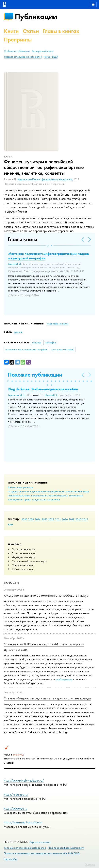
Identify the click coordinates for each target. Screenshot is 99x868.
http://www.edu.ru (16, 808)
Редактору (90, 864)
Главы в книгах (61, 31)
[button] (48, 246)
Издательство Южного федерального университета (45, 179)
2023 (45, 519)
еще (10, 524)
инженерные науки (19, 495)
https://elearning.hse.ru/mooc (23, 822)
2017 (85, 519)
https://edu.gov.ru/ (16, 794)
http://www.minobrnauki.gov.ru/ (24, 780)
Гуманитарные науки (23, 549)
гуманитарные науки (77, 491)
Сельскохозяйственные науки (29, 561)
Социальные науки (23, 565)
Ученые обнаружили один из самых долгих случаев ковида (47, 698)
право (28, 499)
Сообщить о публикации (17, 51)
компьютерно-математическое (50, 495)
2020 (65, 519)
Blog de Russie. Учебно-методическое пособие (43, 389)
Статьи (31, 31)
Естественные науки (24, 553)
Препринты (18, 40)
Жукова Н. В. (51, 395)
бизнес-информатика (20, 487)
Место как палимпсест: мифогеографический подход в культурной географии (49, 256)
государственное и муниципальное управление (36, 491)
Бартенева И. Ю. (17, 395)
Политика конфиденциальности (66, 848)
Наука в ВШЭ (51, 57)
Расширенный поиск (43, 51)
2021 (58, 519)
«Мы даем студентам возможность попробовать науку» (46, 595)
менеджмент (15, 499)
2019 (72, 519)
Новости (11, 583)
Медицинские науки (23, 557)
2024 (38, 519)
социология (39, 499)
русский (18, 332)
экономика (54, 499)
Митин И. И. (15, 264)
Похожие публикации (35, 375)
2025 (31, 519)
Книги (11, 31)
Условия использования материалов (25, 848)
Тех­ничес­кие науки (23, 569)
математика (76, 495)
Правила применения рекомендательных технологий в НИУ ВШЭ (42, 853)
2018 (78, 519)
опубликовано (64, 679)
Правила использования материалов (23, 57)
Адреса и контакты (40, 842)
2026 (24, 519)
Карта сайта (11, 859)
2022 (51, 519)
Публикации (36, 16)
